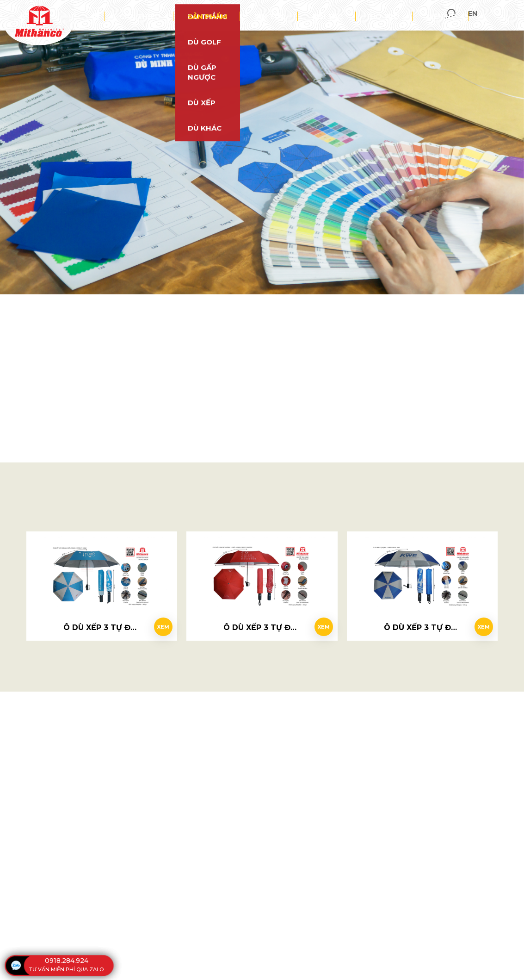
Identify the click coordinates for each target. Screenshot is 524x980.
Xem (159, 623)
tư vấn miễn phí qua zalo (66, 969)
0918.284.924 (67, 961)
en (510, 15)
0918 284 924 (270, 272)
